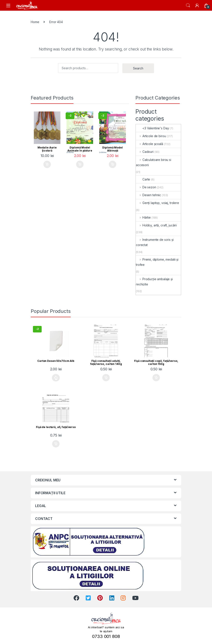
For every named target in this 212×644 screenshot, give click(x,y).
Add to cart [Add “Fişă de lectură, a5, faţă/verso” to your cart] (56, 444)
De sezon (146, 187)
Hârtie (143, 217)
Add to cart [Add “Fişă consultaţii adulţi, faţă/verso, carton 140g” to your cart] (106, 378)
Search (188, 5)
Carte (143, 179)
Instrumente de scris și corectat (155, 242)
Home (35, 22)
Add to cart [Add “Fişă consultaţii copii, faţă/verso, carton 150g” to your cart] (156, 378)
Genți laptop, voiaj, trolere (157, 203)
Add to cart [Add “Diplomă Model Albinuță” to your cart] (113, 164)
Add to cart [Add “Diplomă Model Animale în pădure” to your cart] (80, 164)
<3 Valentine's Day (152, 128)
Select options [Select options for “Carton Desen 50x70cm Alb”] (56, 378)
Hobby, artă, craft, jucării (156, 225)
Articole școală (150, 144)
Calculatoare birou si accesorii (154, 162)
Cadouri (145, 152)
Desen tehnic (148, 195)
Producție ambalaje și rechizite (154, 282)
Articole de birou (151, 136)
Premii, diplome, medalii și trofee (157, 262)
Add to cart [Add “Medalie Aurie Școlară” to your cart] (47, 164)
